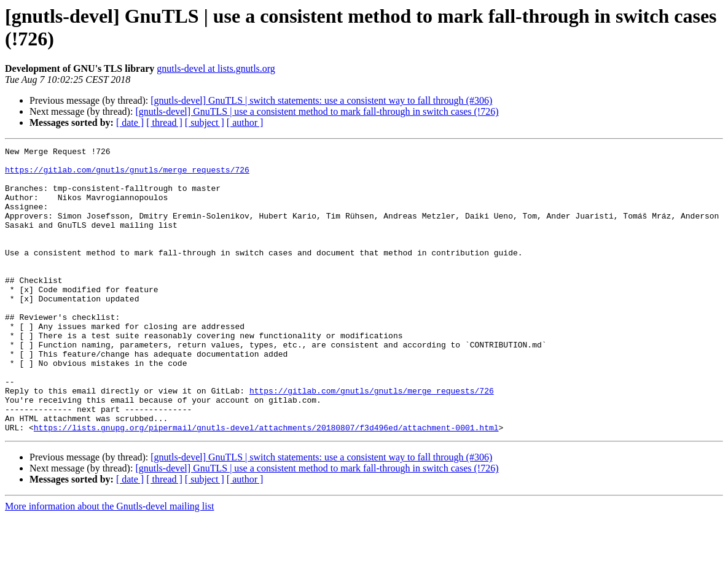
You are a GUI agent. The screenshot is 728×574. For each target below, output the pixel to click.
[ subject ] (205, 122)
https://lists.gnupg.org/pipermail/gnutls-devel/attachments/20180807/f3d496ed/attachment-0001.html (266, 484)
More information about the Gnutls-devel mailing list (109, 563)
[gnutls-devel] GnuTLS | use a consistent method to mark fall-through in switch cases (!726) (317, 111)
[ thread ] (164, 122)
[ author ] (245, 122)
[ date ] (130, 122)
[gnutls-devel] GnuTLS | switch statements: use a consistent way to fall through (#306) (321, 100)
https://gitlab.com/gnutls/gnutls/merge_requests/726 (127, 175)
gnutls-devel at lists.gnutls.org (216, 68)
